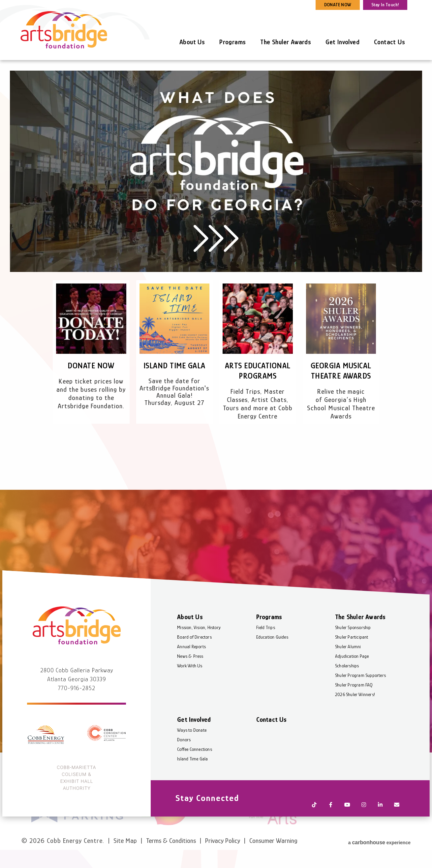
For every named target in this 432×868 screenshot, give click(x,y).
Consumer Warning (273, 851)
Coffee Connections (196, 778)
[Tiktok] (313, 827)
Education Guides (273, 666)
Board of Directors (195, 666)
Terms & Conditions (171, 851)
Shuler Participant (351, 666)
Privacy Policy (223, 851)
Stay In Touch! (385, 5)
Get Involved (342, 42)
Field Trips (266, 656)
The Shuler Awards (286, 42)
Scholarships (347, 694)
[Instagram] (363, 827)
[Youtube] (346, 827)
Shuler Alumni (348, 675)
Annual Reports (192, 675)
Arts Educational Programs (258, 376)
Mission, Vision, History (200, 656)
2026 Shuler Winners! (355, 723)
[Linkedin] (379, 827)
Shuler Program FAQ (354, 714)
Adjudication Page (352, 685)
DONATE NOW (338, 5)
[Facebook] (330, 827)
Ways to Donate (193, 759)
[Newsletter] (396, 827)
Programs (232, 42)
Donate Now (91, 366)
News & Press (191, 685)
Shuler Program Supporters (360, 704)
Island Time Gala (174, 366)
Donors (185, 768)
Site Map (125, 851)
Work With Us (191, 694)
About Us (192, 42)
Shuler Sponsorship (353, 656)
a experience (379, 850)
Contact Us (389, 42)
